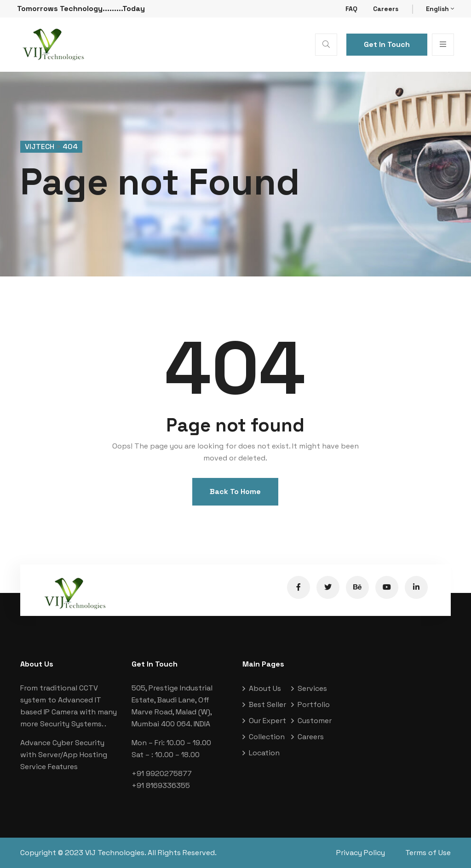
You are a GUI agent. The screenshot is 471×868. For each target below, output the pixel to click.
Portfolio (314, 704)
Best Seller (267, 704)
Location (264, 753)
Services (312, 688)
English (440, 9)
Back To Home (235, 491)
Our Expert (267, 721)
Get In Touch (387, 44)
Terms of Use (428, 853)
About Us (265, 688)
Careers (386, 9)
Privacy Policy (361, 853)
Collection (267, 737)
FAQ (351, 9)
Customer (315, 721)
